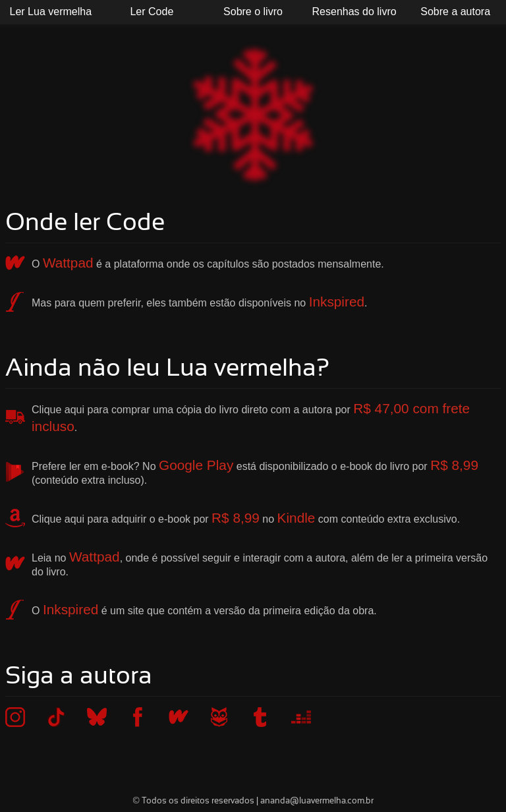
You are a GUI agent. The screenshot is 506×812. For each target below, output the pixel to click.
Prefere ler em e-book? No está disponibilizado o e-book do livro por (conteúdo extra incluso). (255, 472)
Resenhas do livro (354, 12)
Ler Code (152, 12)
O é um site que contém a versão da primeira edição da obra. (204, 609)
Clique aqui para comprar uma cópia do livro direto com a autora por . (251, 417)
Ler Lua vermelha (51, 12)
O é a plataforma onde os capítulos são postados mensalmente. (208, 263)
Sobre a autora (455, 12)
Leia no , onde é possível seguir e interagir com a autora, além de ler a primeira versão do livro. (260, 563)
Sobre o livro (253, 12)
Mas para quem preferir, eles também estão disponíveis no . (200, 302)
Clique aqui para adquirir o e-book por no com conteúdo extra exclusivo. (246, 518)
